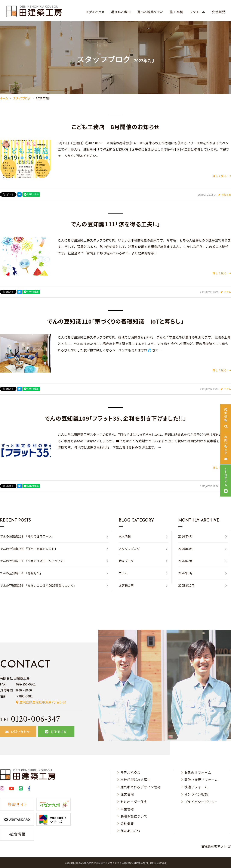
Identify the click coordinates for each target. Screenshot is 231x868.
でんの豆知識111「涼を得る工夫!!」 (116, 224)
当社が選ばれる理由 (136, 780)
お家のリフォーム (198, 772)
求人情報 (125, 536)
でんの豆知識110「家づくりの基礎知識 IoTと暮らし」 (115, 321)
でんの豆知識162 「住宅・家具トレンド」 (29, 549)
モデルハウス (131, 772)
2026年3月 (185, 549)
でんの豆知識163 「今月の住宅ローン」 (27, 536)
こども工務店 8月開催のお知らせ (116, 127)
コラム (227, 292)
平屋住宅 (127, 809)
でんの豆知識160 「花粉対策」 (21, 573)
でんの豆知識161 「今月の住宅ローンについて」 (33, 561)
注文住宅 (127, 794)
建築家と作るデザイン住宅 (141, 787)
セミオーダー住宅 (134, 802)
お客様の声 (126, 585)
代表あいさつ (131, 831)
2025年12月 (186, 585)
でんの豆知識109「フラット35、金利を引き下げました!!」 (115, 418)
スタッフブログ (129, 549)
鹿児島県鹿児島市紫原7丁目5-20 (43, 702)
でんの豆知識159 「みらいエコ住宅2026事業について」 (38, 585)
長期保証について (134, 816)
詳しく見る (222, 176)
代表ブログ (126, 561)
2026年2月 (185, 561)
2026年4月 (185, 536)
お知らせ (226, 195)
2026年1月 (185, 573)
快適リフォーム (196, 787)
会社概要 (127, 823)
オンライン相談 (196, 794)
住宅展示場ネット (214, 846)
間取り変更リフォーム (201, 780)
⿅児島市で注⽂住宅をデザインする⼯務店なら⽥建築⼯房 (115, 863)
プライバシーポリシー (201, 802)
